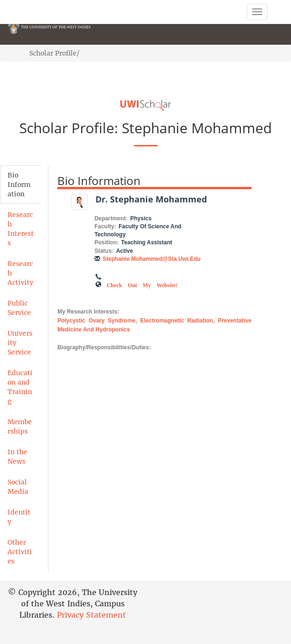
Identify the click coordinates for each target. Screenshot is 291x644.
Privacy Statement (91, 615)
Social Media (18, 487)
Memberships (20, 427)
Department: (111, 218)
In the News (17, 457)
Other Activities (20, 552)
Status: (104, 251)
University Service (20, 343)
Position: (106, 242)
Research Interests (21, 229)
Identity (19, 517)
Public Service (19, 308)
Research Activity (20, 273)
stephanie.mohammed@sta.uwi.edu (151, 259)
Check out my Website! (142, 284)
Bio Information (19, 185)
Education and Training (20, 387)
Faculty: (105, 226)
